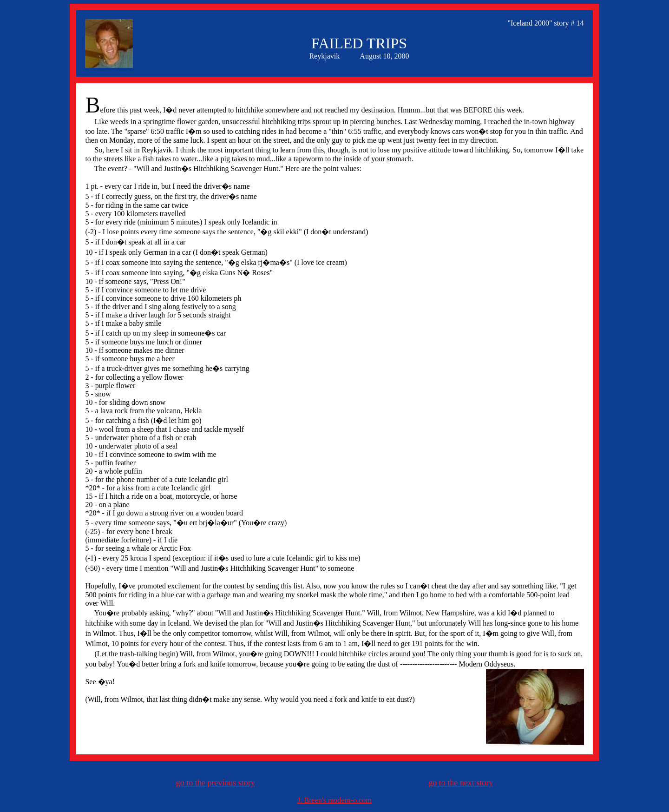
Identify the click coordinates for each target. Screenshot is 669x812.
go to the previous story (216, 783)
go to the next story (461, 783)
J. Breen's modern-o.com (334, 800)
